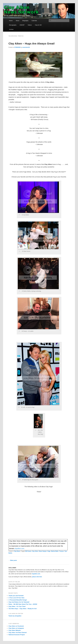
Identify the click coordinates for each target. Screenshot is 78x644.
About (17, 21)
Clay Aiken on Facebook (16, 626)
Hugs (49, 551)
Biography (25, 21)
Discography (13, 25)
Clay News (17, 551)
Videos (30, 25)
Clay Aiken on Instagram (16, 628)
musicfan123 (26, 47)
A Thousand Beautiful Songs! (18, 600)
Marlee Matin (55, 551)
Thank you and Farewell (16, 596)
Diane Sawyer (43, 551)
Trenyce (61, 551)
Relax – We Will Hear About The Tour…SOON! (23, 604)
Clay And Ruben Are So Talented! (19, 602)
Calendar (34, 21)
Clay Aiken (35, 551)
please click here (37, 577)
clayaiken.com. (20, 548)
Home (11, 21)
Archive (11, 29)
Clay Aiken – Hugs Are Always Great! (32, 44)
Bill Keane (28, 551)
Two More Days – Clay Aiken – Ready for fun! (23, 609)
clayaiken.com (36, 574)
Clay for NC (38, 25)
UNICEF (22, 25)
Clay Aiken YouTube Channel (18, 633)
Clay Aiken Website (15, 630)
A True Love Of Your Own (16, 598)
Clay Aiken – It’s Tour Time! (17, 606)
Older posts (13, 560)
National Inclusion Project (17, 635)
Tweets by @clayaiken (15, 616)
